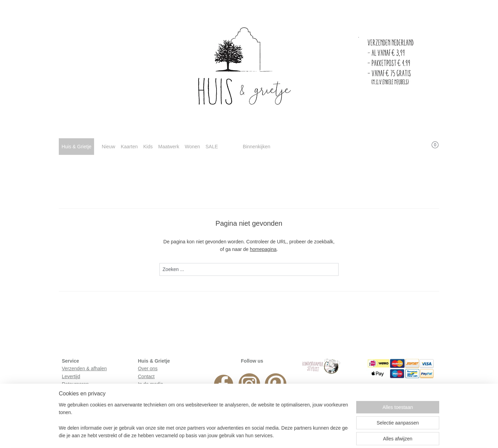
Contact (146, 376)
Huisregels (73, 392)
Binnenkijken (256, 147)
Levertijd (71, 376)
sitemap (228, 435)
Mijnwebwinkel (316, 435)
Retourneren (75, 384)
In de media (151, 384)
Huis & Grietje (76, 147)
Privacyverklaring (80, 400)
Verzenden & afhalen (84, 368)
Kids (148, 147)
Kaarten (129, 147)
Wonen (192, 147)
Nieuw (108, 147)
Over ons (148, 368)
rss (240, 435)
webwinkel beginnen (263, 435)
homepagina (263, 249)
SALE (212, 147)
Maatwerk (169, 147)
